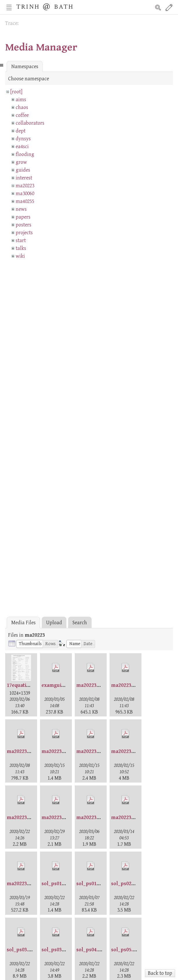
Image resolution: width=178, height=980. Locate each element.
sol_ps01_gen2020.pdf (67, 884)
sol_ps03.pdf (22, 950)
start (21, 241)
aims (21, 100)
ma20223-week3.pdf (30, 817)
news (21, 209)
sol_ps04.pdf (91, 950)
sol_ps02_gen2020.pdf (137, 884)
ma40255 (25, 201)
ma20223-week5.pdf (99, 817)
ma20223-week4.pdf (65, 817)
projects (24, 233)
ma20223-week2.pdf (134, 751)
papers (23, 217)
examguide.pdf (59, 685)
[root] (16, 92)
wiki (20, 256)
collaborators (30, 123)
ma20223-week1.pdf (99, 751)
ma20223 (25, 186)
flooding (25, 154)
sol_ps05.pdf (126, 950)
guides (23, 170)
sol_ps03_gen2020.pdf (67, 950)
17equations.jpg (25, 685)
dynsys (23, 139)
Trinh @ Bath (45, 6)
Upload (54, 623)
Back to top (160, 973)
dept (21, 131)
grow (21, 162)
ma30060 (25, 194)
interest (24, 178)
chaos (22, 107)
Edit (169, 8)
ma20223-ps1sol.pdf (65, 751)
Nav (9, 8)
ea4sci (22, 147)
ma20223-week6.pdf (134, 817)
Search (158, 8)
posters (23, 225)
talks (21, 248)
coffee (22, 115)
